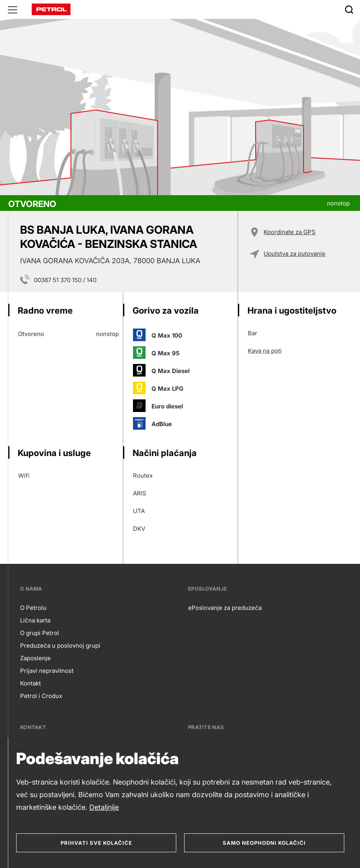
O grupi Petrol (40, 633)
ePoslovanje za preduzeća (225, 608)
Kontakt (30, 683)
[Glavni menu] (13, 9)
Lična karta (35, 620)
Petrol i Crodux (41, 696)
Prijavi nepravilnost (47, 671)
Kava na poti (265, 351)
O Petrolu (33, 608)
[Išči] (349, 9)
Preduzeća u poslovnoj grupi (60, 645)
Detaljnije (104, 807)
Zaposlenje (35, 658)
